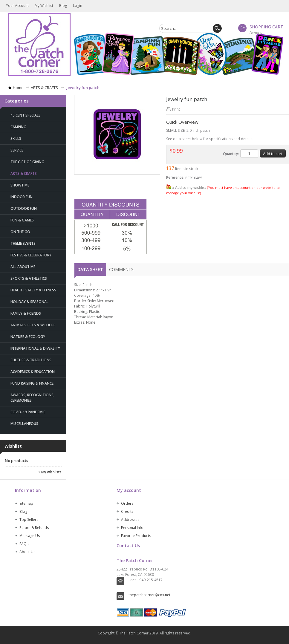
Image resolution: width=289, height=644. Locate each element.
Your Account (17, 6)
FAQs (24, 544)
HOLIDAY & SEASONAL (29, 302)
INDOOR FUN (22, 197)
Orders (127, 503)
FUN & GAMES (22, 220)
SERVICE (17, 150)
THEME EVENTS (23, 243)
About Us (27, 552)
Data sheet (90, 269)
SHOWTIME (20, 185)
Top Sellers (29, 520)
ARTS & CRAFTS (44, 88)
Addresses (130, 520)
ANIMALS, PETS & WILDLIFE (33, 325)
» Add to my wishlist (189, 188)
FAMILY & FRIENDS (26, 313)
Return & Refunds (34, 528)
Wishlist (13, 446)
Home (18, 88)
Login (78, 6)
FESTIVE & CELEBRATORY (31, 255)
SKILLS (16, 139)
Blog (63, 6)
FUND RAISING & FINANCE (32, 383)
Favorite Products (136, 536)
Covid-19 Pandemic (28, 412)
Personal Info (132, 528)
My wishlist (44, 6)
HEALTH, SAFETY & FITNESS (33, 290)
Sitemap (26, 503)
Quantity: (231, 154)
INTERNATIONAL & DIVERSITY (35, 348)
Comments (121, 269)
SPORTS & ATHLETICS (29, 278)
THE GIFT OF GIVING (27, 162)
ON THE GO (20, 232)
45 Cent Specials (26, 115)
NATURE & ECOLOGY (28, 337)
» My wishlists (50, 472)
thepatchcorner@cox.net (149, 595)
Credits (127, 511)
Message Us (30, 536)
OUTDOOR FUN (24, 208)
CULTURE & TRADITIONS (31, 360)
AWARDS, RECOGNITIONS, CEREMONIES (32, 398)
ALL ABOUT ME (23, 267)
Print (176, 109)
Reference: (175, 177)
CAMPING (18, 127)
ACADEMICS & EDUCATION (33, 372)
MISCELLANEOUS (24, 424)
